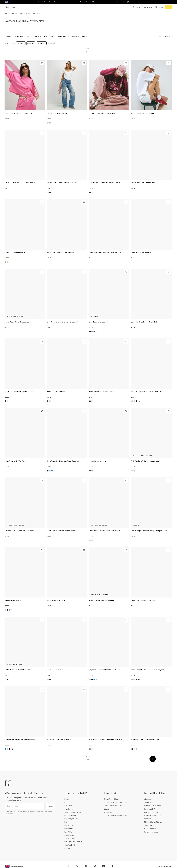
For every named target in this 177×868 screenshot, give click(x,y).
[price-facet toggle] (85, 37)
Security (107, 809)
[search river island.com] (137, 7)
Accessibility (109, 812)
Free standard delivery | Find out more (50, 2)
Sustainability (149, 802)
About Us (148, 799)
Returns (67, 802)
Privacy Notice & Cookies (113, 806)
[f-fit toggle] (53, 37)
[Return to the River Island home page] (12, 7)
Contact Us (69, 825)
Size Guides (69, 809)
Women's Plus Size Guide (74, 812)
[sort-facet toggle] (165, 36)
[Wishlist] (42, 63)
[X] (77, 866)
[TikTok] (112, 866)
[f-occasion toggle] (19, 37)
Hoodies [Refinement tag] (31, 43)
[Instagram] (86, 866)
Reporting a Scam (71, 819)
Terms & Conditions (111, 799)
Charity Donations (151, 812)
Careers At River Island (153, 806)
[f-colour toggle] (29, 37)
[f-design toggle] (38, 37)
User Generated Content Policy (115, 816)
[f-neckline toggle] (76, 37)
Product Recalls (70, 816)
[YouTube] (103, 866)
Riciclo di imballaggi (151, 832)
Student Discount (71, 838)
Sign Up (50, 806)
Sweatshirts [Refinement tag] (41, 43)
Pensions (148, 819)
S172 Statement (150, 829)
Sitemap (67, 848)
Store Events (69, 835)
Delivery (67, 799)
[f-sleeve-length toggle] (64, 37)
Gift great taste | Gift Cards (88, 2)
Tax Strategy (149, 825)
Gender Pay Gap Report (153, 816)
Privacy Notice (10, 814)
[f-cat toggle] (9, 37)
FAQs (66, 822)
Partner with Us (150, 809)
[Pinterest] (95, 866)
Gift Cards (68, 806)
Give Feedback (70, 845)
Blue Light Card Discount (73, 842)
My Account (69, 829)
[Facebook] (69, 866)
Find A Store (69, 832)
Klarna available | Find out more (127, 2)
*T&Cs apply (9, 812)
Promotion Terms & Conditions (115, 802)
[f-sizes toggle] (46, 37)
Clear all (52, 43)
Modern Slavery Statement (154, 822)
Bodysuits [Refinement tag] (21, 43)
